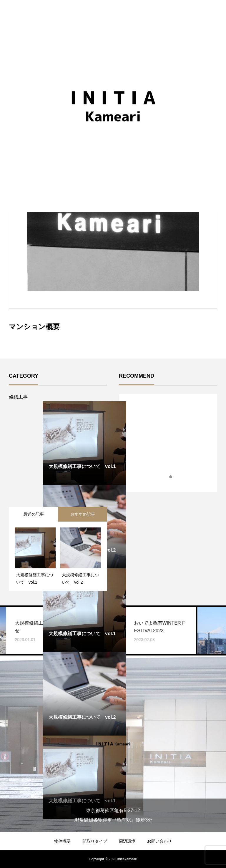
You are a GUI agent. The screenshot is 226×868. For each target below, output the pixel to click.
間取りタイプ (95, 841)
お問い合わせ (159, 841)
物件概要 (62, 841)
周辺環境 (127, 841)
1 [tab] (166, 477)
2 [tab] (171, 477)
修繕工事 (18, 397)
